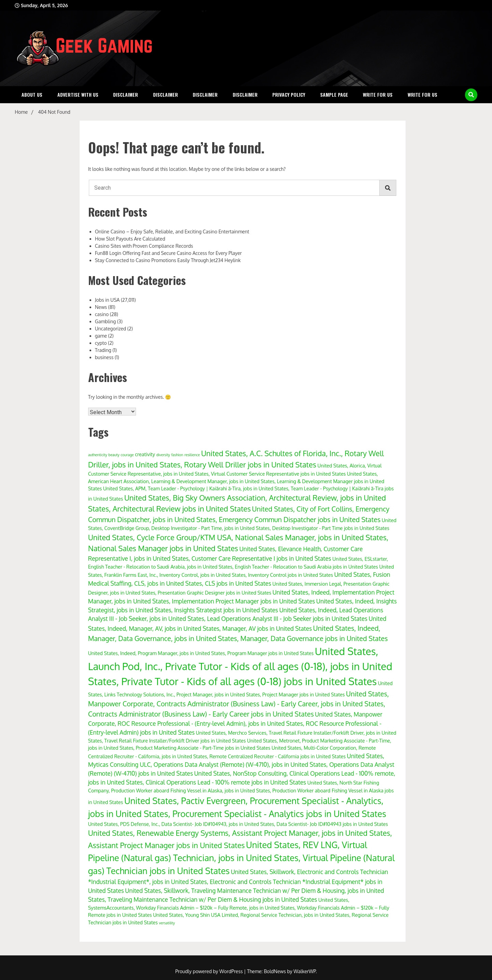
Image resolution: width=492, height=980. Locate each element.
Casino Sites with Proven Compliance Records (144, 246)
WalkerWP (305, 971)
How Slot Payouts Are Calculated (130, 239)
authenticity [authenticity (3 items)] (98, 455)
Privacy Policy (289, 94)
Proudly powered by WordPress (210, 971)
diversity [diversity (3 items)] (163, 455)
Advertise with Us (78, 94)
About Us (32, 94)
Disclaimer (126, 94)
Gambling (106, 321)
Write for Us (378, 94)
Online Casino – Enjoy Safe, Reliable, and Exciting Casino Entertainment (172, 232)
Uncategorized (111, 329)
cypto (101, 343)
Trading (103, 350)
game (101, 336)
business (104, 357)
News (101, 307)
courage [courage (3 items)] (127, 455)
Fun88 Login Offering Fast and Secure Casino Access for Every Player (168, 253)
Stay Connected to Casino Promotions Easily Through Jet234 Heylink (168, 260)
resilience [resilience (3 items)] (192, 455)
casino (102, 314)
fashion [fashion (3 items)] (177, 455)
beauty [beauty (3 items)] (114, 455)
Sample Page (334, 94)
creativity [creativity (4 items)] (145, 454)
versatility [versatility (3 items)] (167, 923)
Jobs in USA (107, 300)
